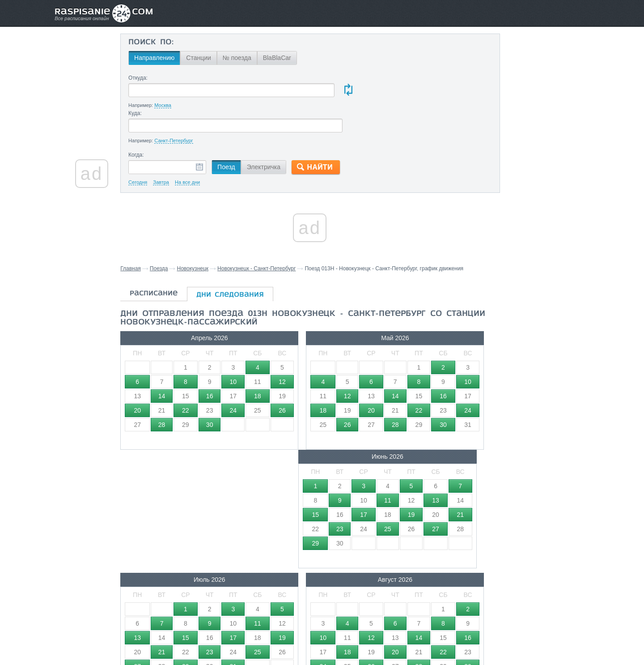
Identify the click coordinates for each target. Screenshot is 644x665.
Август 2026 (306, 434)
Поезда (177, 234)
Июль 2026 (193, 434)
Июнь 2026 (421, 311)
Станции (216, 58)
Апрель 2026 (193, 311)
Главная (149, 234)
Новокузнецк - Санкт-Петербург (275, 234)
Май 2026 (306, 311)
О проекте (366, 639)
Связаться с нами (323, 639)
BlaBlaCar (294, 58)
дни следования (248, 268)
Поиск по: (168, 43)
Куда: (323, 78)
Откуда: (155, 78)
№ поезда (254, 58)
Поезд (244, 132)
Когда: (154, 120)
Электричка (281, 132)
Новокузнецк (211, 234)
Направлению (172, 58)
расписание (172, 267)
